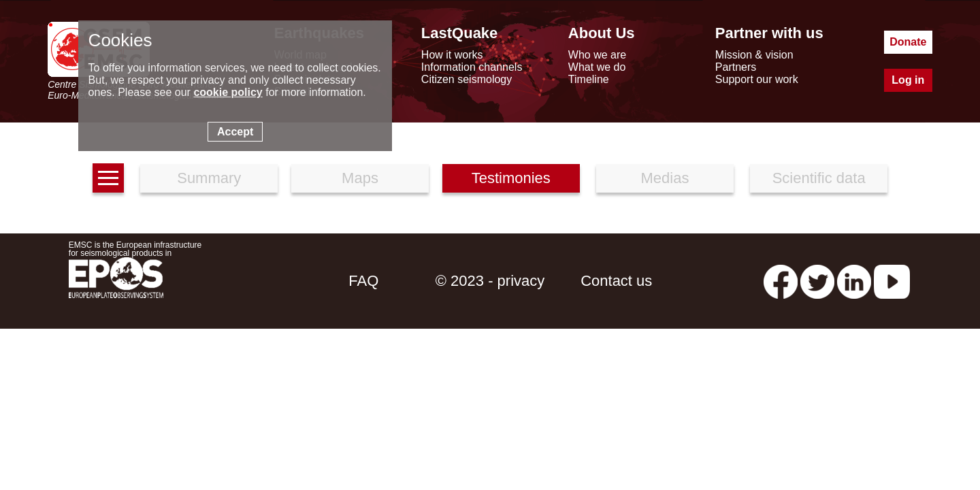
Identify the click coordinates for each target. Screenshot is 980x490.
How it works (452, 55)
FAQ (363, 281)
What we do (597, 67)
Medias (665, 178)
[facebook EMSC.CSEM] (781, 281)
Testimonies (511, 178)
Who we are (597, 55)
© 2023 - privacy (490, 281)
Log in (908, 80)
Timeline (589, 79)
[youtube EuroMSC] (892, 281)
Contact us (616, 281)
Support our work (757, 79)
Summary (209, 178)
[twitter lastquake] (817, 281)
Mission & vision (754, 55)
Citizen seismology (467, 79)
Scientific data (819, 178)
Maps (360, 178)
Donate (908, 42)
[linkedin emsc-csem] (854, 281)
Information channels (472, 67)
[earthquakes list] (108, 178)
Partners (736, 67)
